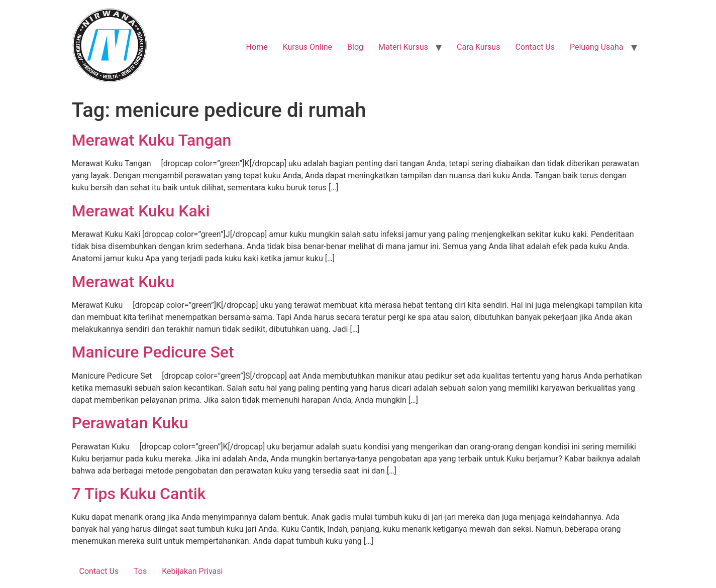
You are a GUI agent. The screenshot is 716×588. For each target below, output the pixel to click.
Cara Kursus (478, 47)
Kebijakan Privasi (192, 571)
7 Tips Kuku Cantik (139, 494)
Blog (355, 47)
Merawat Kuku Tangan (152, 140)
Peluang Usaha (597, 47)
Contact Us (535, 47)
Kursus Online (308, 47)
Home (257, 47)
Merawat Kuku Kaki (141, 211)
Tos (140, 571)
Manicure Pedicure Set (153, 352)
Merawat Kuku (123, 282)
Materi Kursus (403, 47)
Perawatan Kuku (130, 423)
